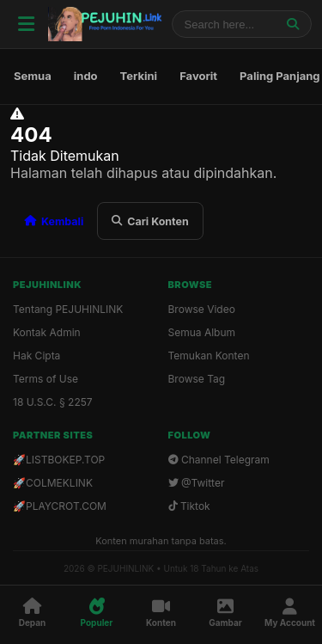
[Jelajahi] (293, 24)
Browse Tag (197, 379)
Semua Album (202, 332)
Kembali (54, 221)
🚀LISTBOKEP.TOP (59, 460)
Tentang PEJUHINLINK (68, 309)
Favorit (198, 76)
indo (86, 76)
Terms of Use (46, 379)
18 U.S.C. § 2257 (53, 402)
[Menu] (26, 24)
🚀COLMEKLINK (53, 483)
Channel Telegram (219, 460)
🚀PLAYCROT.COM (60, 506)
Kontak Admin (47, 332)
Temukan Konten (209, 356)
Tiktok (189, 506)
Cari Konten (150, 221)
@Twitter (197, 483)
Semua (33, 76)
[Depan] (32, 613)
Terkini (139, 76)
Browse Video (202, 309)
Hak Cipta (36, 356)
